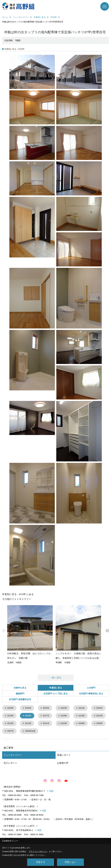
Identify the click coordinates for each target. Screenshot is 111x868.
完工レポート (10, 764)
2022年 (66, 708)
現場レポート (64, 756)
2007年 (66, 732)
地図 (51, 792)
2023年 (47, 708)
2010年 (11, 732)
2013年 (47, 724)
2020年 (11, 716)
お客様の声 (63, 764)
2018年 (47, 716)
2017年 (66, 716)
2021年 (84, 708)
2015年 (11, 724)
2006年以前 (86, 732)
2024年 (29, 708)
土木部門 (91, 688)
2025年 (11, 708)
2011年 (84, 724)
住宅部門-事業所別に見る (91, 694)
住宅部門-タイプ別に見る (56, 694)
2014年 (29, 724)
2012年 (66, 724)
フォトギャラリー (13, 756)
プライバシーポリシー (38, 851)
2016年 (84, 716)
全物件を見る (20, 688)
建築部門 (20, 694)
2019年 (29, 716)
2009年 (29, 732)
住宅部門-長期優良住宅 (20, 699)
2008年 (47, 732)
